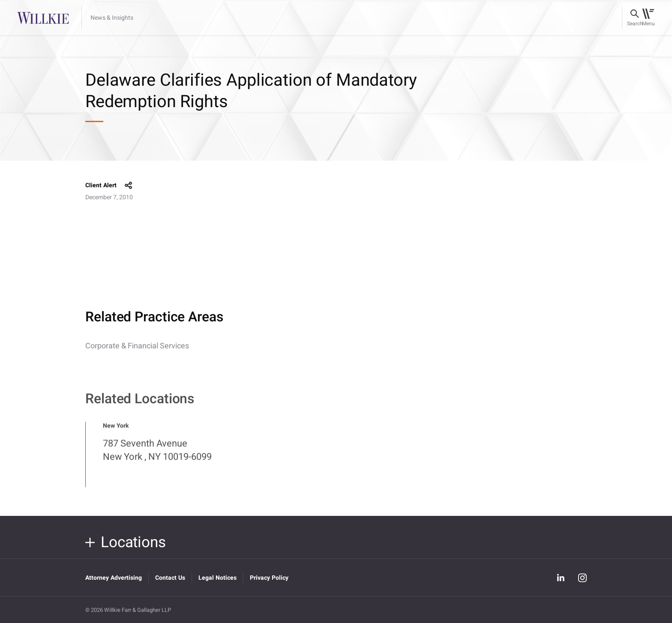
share (129, 186)
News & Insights (112, 18)
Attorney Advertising (114, 578)
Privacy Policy (269, 578)
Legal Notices (217, 578)
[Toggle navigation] (648, 18)
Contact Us (170, 578)
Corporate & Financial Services (137, 346)
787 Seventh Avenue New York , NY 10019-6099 (157, 455)
